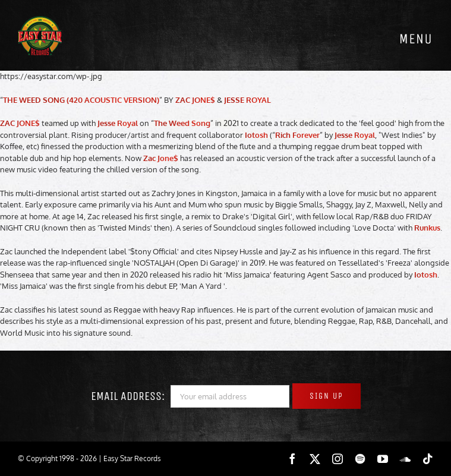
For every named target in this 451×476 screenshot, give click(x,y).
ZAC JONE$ (195, 100)
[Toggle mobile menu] (415, 39)
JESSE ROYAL (247, 100)
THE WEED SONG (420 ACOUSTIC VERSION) (81, 100)
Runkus (427, 228)
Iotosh (256, 135)
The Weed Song (182, 123)
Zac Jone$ (161, 158)
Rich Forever (297, 135)
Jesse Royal (118, 123)
